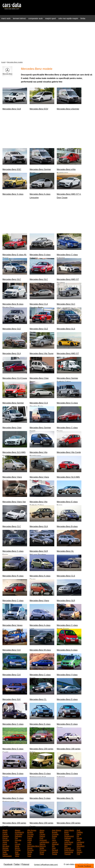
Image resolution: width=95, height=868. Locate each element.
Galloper (68, 838)
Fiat (16, 838)
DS (78, 836)
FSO (54, 838)
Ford (41, 838)
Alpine (42, 830)
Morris (17, 848)
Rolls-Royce (69, 850)
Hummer (6, 840)
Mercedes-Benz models (15, 62)
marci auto (6, 18)
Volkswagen (7, 856)
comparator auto (36, 18)
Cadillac (80, 832)
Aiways (18, 830)
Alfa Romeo (32, 830)
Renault (55, 850)
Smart (42, 852)
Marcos (42, 844)
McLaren (6, 846)
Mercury (43, 846)
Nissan (30, 848)
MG (53, 846)
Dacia (79, 834)
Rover (79, 850)
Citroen (42, 834)
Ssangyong (69, 852)
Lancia (54, 842)
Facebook (8, 864)
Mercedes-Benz (33, 846)
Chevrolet (19, 834)
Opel (54, 848)
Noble (42, 848)
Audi (78, 830)
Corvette (55, 834)
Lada (29, 842)
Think (42, 854)
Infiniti (30, 840)
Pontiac (18, 850)
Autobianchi (19, 832)
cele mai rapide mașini (68, 18)
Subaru (79, 852)
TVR (78, 854)
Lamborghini (44, 842)
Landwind (80, 842)
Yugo (29, 856)
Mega (17, 846)
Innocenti (43, 840)
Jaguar (67, 840)
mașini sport (50, 18)
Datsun (42, 836)
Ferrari (5, 838)
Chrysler (30, 834)
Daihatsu (18, 836)
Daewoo (6, 836)
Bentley (30, 832)
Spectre (55, 852)
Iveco (54, 840)
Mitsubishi (81, 846)
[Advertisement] (47, 41)
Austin (5, 832)
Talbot (17, 854)
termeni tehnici (19, 18)
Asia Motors (57, 830)
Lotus (29, 844)
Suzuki (5, 854)
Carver (5, 834)
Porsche (30, 850)
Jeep (79, 840)
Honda (79, 838)
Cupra (67, 834)
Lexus (5, 844)
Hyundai (18, 840)
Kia (16, 842)
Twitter (17, 864)
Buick (66, 832)
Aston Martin (69, 830)
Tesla (29, 854)
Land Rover (69, 842)
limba (83, 18)
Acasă (3, 62)
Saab (5, 852)
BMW (42, 832)
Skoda (30, 852)
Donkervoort (69, 836)
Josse (5, 842)
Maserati (55, 844)
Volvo (17, 856)
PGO (79, 848)
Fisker (30, 838)
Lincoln (18, 844)
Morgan (5, 848)
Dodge (54, 836)
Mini (66, 846)
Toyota (54, 854)
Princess (43, 850)
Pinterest (25, 864)
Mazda (79, 844)
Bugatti (55, 832)
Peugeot (68, 848)
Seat (17, 852)
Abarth (5, 830)
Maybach (68, 844)
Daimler (30, 836)
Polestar (6, 850)
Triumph (67, 854)
